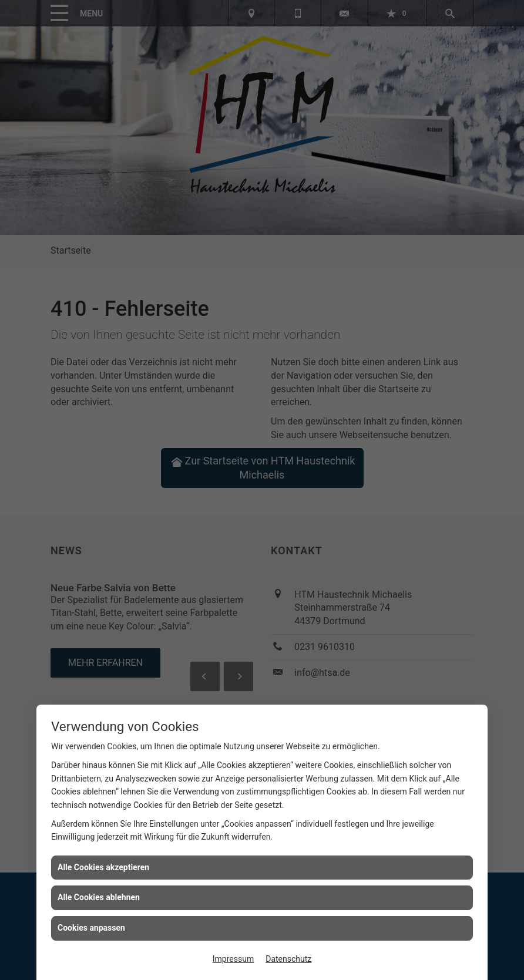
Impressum (233, 959)
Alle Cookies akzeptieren (103, 867)
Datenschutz (288, 959)
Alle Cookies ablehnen (99, 897)
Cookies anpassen (91, 928)
